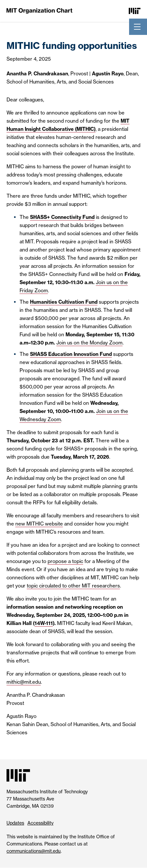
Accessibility (40, 823)
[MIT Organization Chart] (39, 11)
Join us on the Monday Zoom (89, 343)
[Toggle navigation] (137, 27)
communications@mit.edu (34, 851)
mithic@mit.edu (24, 682)
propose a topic (65, 561)
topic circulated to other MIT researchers (73, 586)
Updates (15, 823)
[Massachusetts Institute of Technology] (135, 11)
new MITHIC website (39, 524)
